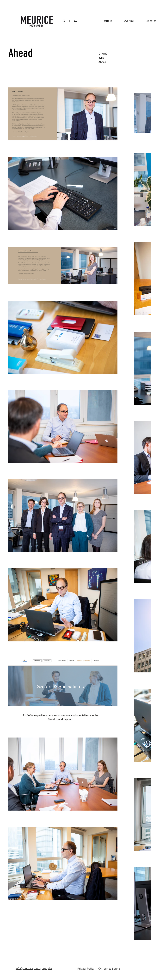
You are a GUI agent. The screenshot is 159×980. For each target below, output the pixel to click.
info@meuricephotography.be (34, 969)
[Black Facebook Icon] (70, 21)
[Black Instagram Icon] (64, 21)
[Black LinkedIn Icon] (75, 21)
